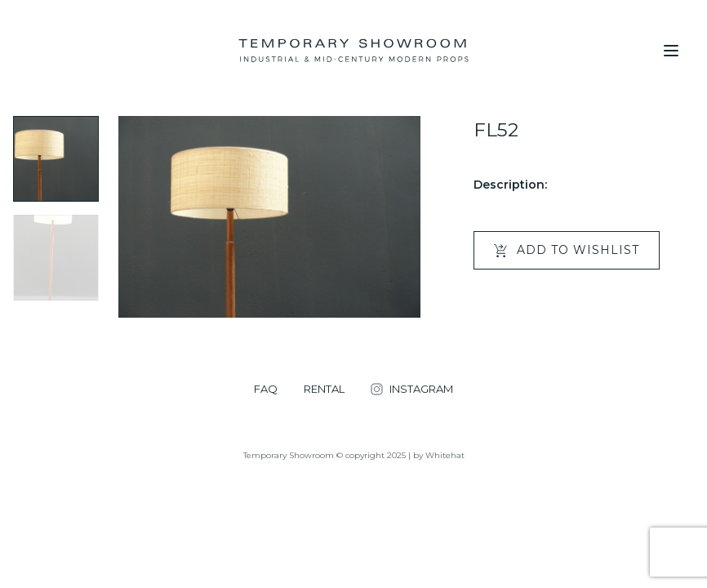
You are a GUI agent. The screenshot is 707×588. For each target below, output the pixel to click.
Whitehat (445, 455)
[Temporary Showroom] (353, 51)
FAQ (266, 389)
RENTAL (324, 389)
